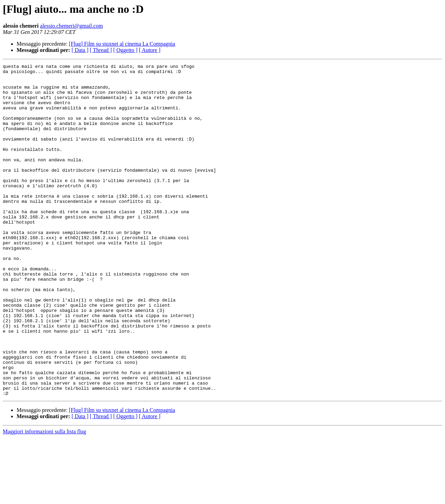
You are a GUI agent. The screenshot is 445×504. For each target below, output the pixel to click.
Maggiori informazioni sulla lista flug (44, 498)
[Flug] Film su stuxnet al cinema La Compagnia (122, 44)
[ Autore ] (149, 50)
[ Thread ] (101, 50)
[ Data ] (80, 50)
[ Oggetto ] (125, 50)
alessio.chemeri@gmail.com (72, 26)
